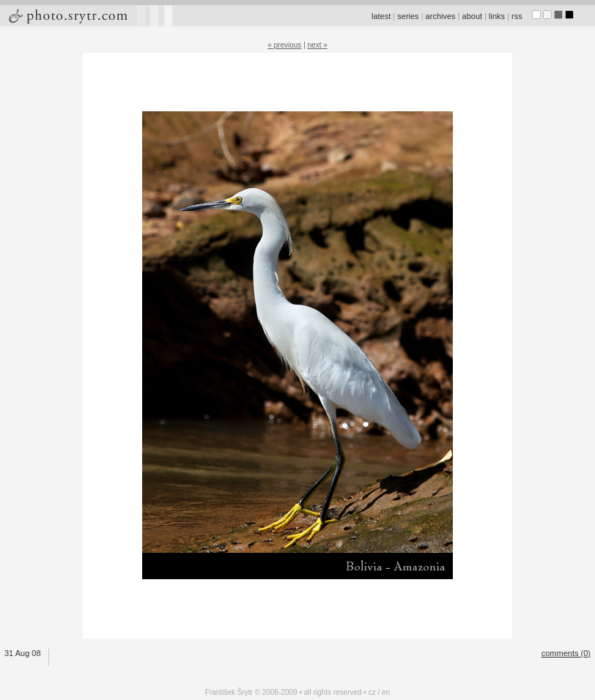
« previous (284, 45)
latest (381, 16)
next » (318, 45)
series (408, 16)
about (473, 16)
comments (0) (566, 653)
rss (517, 16)
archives (441, 16)
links (497, 16)
